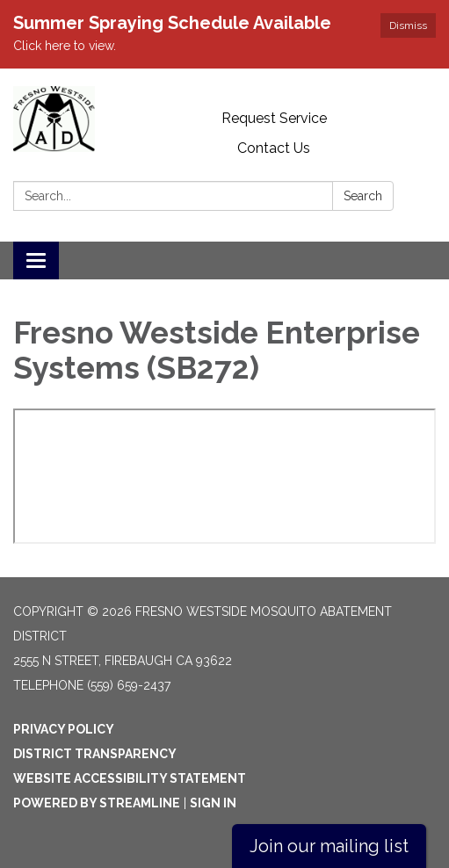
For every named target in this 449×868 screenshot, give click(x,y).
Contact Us (274, 148)
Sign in (213, 803)
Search (363, 196)
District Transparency (95, 754)
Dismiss (408, 25)
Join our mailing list (329, 846)
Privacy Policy (64, 729)
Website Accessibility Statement (130, 778)
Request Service (274, 118)
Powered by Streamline (97, 803)
